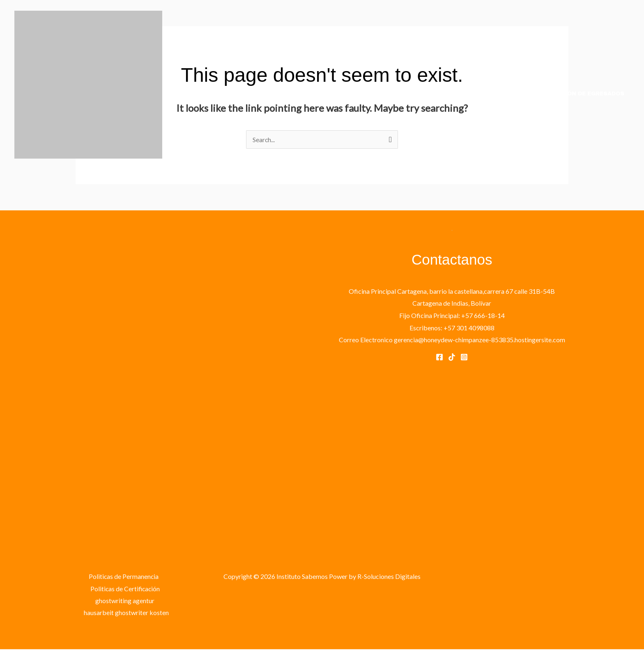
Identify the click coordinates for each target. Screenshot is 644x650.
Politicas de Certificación (125, 589)
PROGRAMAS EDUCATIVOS (377, 94)
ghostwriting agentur (125, 601)
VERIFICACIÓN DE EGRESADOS (578, 94)
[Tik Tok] (452, 357)
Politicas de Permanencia (123, 576)
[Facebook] (439, 357)
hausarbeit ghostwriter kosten (127, 613)
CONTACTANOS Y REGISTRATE (475, 94)
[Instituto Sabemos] (88, 84)
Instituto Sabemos (71, 167)
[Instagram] (464, 357)
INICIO (311, 94)
